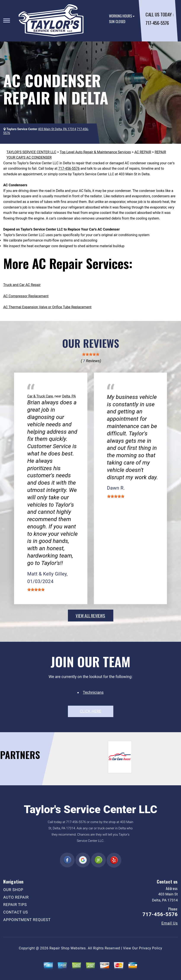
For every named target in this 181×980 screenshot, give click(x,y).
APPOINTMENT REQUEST (27, 920)
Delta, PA (69, 396)
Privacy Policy (151, 948)
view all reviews (90, 615)
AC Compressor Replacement (26, 296)
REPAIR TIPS (15, 905)
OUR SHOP (13, 890)
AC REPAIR (143, 152)
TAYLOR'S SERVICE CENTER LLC (31, 152)
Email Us (170, 923)
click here (90, 711)
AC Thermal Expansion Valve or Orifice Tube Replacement (47, 307)
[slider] (91, 354)
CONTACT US (16, 912)
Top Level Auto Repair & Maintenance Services (95, 152)
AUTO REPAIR (16, 897)
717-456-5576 (157, 23)
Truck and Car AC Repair (22, 285)
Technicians (93, 692)
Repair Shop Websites (68, 948)
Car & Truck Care (40, 396)
